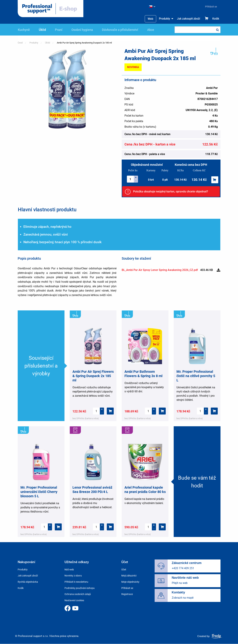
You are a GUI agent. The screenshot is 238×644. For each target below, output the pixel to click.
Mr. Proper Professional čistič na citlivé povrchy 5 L (196, 376)
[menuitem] (210, 7)
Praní (59, 30)
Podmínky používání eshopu (80, 588)
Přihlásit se (211, 7)
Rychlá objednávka (28, 582)
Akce (151, 30)
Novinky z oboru (73, 576)
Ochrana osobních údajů (78, 594)
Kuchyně (24, 30)
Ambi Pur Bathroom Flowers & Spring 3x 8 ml (143, 374)
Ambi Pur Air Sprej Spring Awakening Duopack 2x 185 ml (84, 43)
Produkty (165, 19)
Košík (216, 19)
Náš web (69, 570)
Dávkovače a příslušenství (120, 30)
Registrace (127, 594)
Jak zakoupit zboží (189, 19)
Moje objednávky (130, 582)
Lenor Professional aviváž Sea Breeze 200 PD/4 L (92, 490)
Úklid (42, 30)
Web (150, 19)
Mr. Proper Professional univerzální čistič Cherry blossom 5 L (39, 492)
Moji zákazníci (129, 576)
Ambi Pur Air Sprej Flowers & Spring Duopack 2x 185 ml (93, 376)
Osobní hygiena (82, 30)
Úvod (20, 43)
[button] (67, 89)
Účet (124, 570)
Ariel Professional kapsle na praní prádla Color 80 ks (145, 490)
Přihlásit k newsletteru (76, 582)
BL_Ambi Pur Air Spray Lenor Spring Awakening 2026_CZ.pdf (160, 270)
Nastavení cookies (74, 600)
